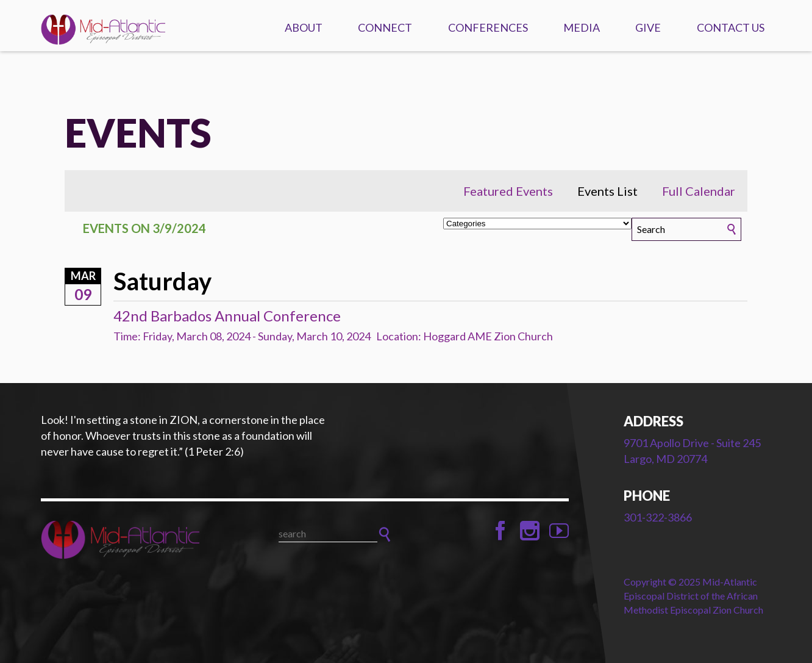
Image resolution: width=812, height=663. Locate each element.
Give (648, 27)
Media (582, 27)
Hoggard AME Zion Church (488, 336)
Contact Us (731, 27)
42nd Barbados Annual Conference (227, 316)
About (304, 27)
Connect (385, 27)
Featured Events (508, 191)
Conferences (488, 27)
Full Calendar (699, 191)
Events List (607, 191)
